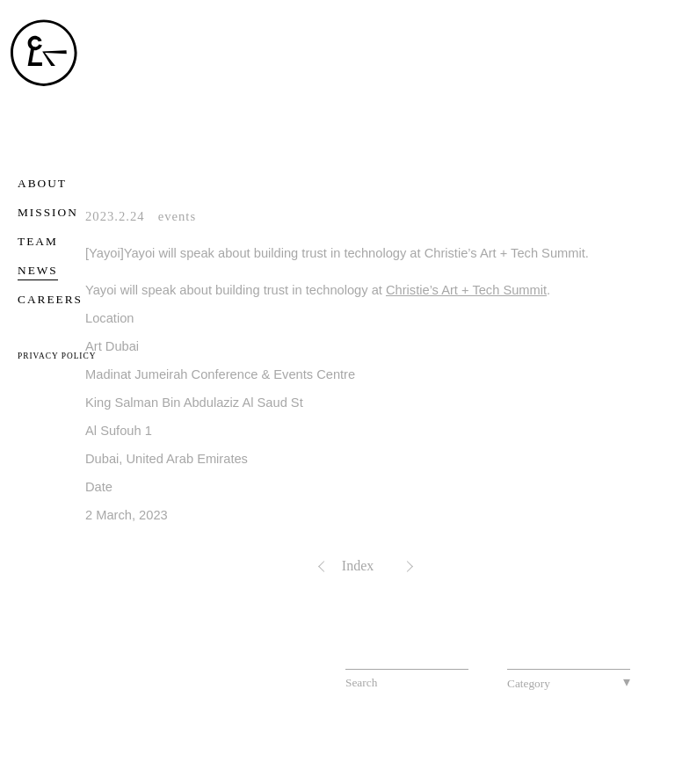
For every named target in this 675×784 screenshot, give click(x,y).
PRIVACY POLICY (57, 356)
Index (358, 566)
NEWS (38, 270)
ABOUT (42, 183)
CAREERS (50, 299)
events (177, 216)
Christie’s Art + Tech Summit (466, 290)
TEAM (38, 241)
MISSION (48, 212)
